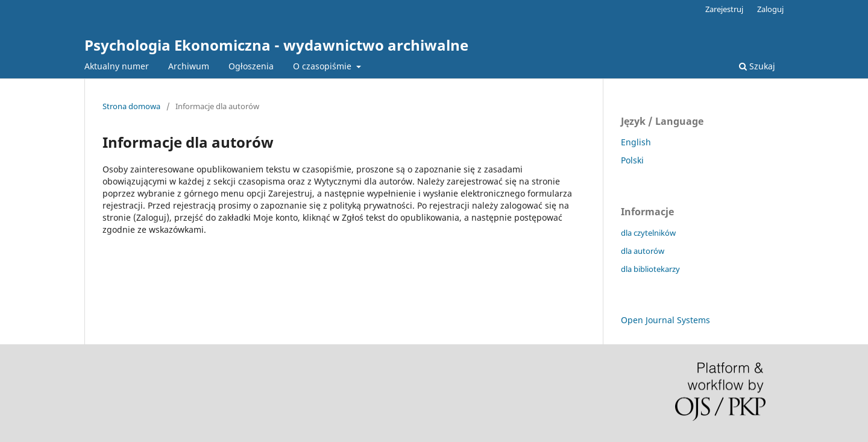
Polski (632, 160)
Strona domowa (131, 106)
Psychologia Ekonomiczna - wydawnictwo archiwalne (276, 45)
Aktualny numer (117, 66)
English (636, 142)
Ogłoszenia (251, 66)
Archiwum (189, 66)
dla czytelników (648, 233)
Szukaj (757, 66)
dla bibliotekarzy (650, 269)
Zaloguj (770, 9)
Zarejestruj (724, 9)
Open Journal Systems (665, 320)
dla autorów (643, 251)
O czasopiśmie (323, 66)
